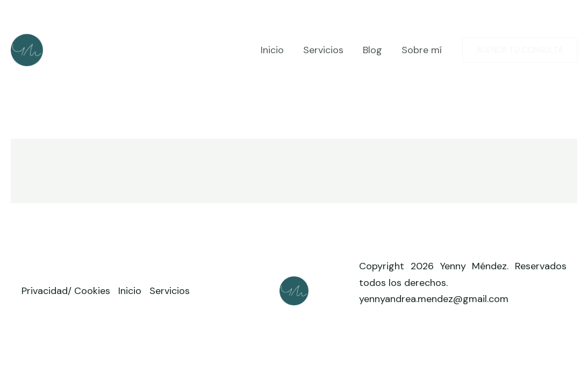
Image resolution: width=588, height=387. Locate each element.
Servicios (323, 50)
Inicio (272, 50)
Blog (372, 50)
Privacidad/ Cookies (66, 291)
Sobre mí (422, 50)
